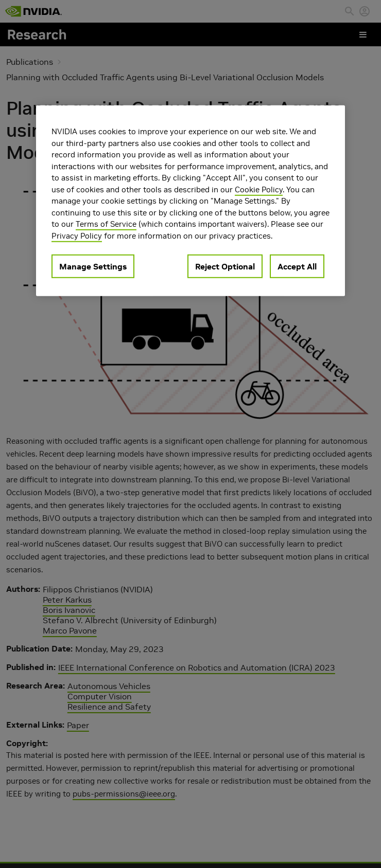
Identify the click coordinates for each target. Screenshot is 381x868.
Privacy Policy (77, 235)
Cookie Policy (259, 189)
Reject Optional (225, 266)
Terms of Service (106, 224)
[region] (190, 201)
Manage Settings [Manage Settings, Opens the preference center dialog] (93, 266)
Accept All (297, 266)
